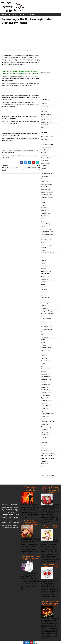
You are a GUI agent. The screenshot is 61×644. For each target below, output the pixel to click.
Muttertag (44, 316)
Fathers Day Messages (47, 197)
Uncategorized (45, 437)
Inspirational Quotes (46, 277)
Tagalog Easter (45, 398)
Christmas (44, 168)
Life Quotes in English (47, 122)
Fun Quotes (44, 104)
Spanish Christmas (46, 377)
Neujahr (43, 321)
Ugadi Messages (45, 435)
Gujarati (43, 242)
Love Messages (45, 303)
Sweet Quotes (45, 117)
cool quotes (44, 112)
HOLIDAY (43, 269)
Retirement (44, 358)
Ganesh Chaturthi (46, 216)
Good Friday (44, 226)
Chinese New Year (46, 163)
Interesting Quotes (46, 114)
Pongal (43, 342)
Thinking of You (45, 432)
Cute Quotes (44, 176)
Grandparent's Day (46, 240)
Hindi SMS (44, 261)
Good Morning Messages (48, 232)
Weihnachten (44, 461)
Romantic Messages (46, 361)
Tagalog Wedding (46, 416)
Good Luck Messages (47, 229)
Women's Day (45, 464)
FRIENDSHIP (44, 208)
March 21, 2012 (7, 50)
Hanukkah (44, 250)
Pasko (43, 334)
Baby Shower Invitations (47, 145)
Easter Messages (45, 189)
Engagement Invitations (47, 192)
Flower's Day (44, 203)
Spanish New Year (46, 385)
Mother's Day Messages (47, 313)
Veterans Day (45, 448)
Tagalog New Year (46, 408)
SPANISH (43, 371)
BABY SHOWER (45, 142)
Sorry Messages (45, 369)
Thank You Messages (47, 427)
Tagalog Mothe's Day (47, 406)
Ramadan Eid (44, 353)
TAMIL (43, 419)
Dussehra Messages (46, 187)
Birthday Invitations (46, 158)
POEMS (43, 340)
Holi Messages (45, 266)
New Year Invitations (46, 327)
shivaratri (43, 363)
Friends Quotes (45, 125)
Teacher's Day (45, 424)
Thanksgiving (44, 429)
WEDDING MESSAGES (47, 456)
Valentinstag (44, 443)
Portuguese (44, 345)
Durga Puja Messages (47, 184)
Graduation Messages (47, 237)
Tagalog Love (45, 403)
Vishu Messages (45, 451)
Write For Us (31, 14)
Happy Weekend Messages (48, 253)
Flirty (42, 200)
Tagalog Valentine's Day (47, 414)
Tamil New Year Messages (48, 422)
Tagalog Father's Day (47, 400)
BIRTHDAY (44, 152)
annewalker (16, 50)
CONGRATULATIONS (47, 174)
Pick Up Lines (44, 337)
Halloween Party (45, 247)
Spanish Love (44, 382)
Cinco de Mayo (45, 171)
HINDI (43, 255)
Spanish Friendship (46, 379)
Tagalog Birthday (45, 395)
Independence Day (46, 271)
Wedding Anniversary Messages (49, 453)
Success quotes (45, 127)
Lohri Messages (45, 298)
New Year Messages (46, 329)
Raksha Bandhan (45, 350)
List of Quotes (45, 106)
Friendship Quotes (46, 213)
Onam (43, 332)
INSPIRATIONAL (45, 274)
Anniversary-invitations (47, 137)
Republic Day (44, 356)
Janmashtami (44, 282)
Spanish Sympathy (46, 387)
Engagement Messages (47, 195)
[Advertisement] (30, 35)
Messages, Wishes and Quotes (9, 14)
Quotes (43, 119)
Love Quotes (44, 305)
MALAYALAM (44, 308)
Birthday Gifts (45, 155)
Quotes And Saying (46, 348)
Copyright (22, 14)
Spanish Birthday (45, 374)
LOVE (42, 300)
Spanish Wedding (45, 390)
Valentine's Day (45, 440)
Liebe (42, 292)
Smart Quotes (45, 109)
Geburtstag (25, 50)
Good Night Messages (47, 234)
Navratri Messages (46, 319)
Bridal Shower (45, 160)
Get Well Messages (46, 224)
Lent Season (44, 290)
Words (43, 466)
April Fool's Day (45, 139)
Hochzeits (44, 263)
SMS (42, 366)
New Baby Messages (47, 324)
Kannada (43, 287)
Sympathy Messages (46, 393)
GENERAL (44, 221)
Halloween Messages (47, 245)
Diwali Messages (45, 181)
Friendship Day (45, 211)
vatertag (43, 445)
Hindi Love (44, 258)
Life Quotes (44, 295)
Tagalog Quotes (45, 411)
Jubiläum (43, 284)
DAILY (43, 179)
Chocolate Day (45, 166)
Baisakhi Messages (46, 147)
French (43, 205)
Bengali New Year (46, 150)
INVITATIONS (45, 279)
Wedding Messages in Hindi (48, 458)
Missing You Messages (47, 311)
